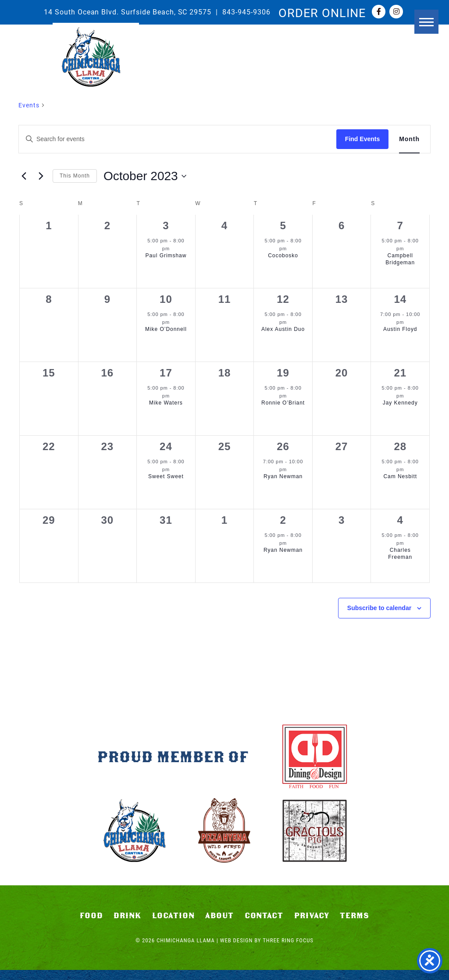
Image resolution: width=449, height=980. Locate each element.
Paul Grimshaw (166, 256)
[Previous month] (24, 176)
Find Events (362, 139)
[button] (395, 43)
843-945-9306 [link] (246, 12)
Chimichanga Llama (96, 62)
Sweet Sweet (166, 476)
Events (29, 105)
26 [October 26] (283, 446)
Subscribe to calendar (379, 608)
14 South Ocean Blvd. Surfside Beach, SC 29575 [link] (128, 12)
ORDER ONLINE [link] (322, 12)
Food (91, 926)
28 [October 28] (400, 446)
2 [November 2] (283, 520)
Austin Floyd (400, 329)
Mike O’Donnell (166, 329)
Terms (355, 926)
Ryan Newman (283, 476)
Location (173, 926)
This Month (75, 176)
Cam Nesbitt (400, 476)
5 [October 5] (283, 225)
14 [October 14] (400, 299)
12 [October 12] (283, 299)
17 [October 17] (166, 373)
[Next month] (41, 176)
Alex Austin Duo (283, 329)
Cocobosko (283, 256)
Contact (264, 926)
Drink (127, 926)
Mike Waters (166, 403)
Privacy (312, 926)
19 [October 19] (283, 373)
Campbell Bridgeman (400, 259)
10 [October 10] (166, 299)
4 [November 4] (400, 520)
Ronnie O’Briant (283, 403)
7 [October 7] (400, 225)
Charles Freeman (400, 554)
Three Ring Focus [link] (288, 950)
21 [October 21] (400, 373)
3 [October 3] (166, 225)
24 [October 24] (166, 446)
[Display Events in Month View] (409, 139)
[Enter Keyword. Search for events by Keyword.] (178, 139)
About (219, 926)
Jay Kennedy (400, 403)
